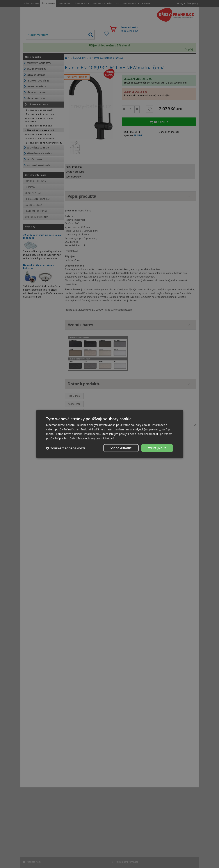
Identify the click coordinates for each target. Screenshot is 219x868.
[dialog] (110, 434)
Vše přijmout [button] (156, 448)
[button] (66, 448)
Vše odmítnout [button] (119, 448)
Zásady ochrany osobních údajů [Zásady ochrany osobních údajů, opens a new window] (96, 438)
